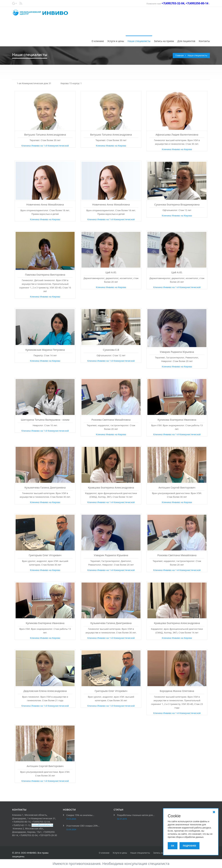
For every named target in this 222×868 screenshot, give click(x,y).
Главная (180, 55)
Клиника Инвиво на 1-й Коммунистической (45, 146)
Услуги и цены (116, 41)
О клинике (98, 41)
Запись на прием (164, 41)
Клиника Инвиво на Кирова (111, 146)
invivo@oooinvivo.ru (42, 825)
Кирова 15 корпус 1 (71, 83)
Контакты (204, 41)
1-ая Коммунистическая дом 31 (34, 83)
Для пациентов (186, 41)
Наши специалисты (139, 41)
